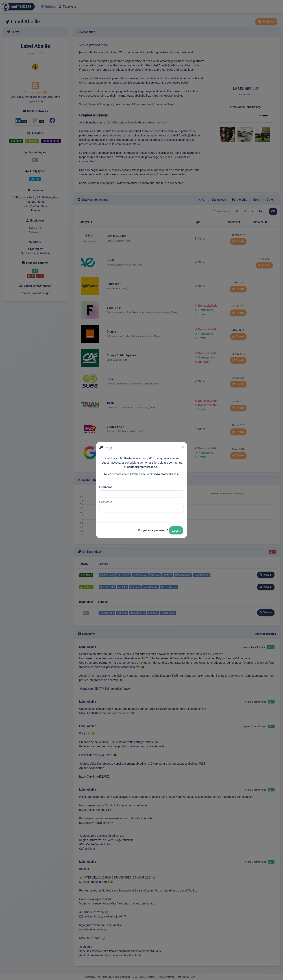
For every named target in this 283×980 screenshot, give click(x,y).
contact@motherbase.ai (143, 467)
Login (176, 530)
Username (106, 487)
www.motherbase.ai (166, 474)
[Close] (183, 447)
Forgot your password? (153, 530)
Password (106, 502)
